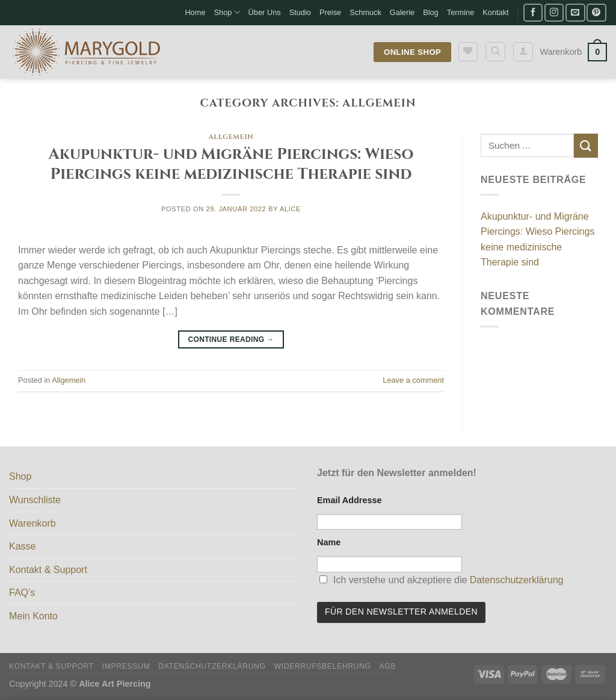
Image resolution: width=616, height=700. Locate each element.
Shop (227, 12)
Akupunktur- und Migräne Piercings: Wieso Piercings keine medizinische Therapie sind (231, 164)
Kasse (22, 546)
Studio (300, 12)
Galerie (402, 12)
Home (195, 12)
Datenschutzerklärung (517, 580)
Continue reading (231, 340)
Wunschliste (35, 500)
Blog (431, 12)
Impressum (126, 666)
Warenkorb (32, 523)
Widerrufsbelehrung (323, 666)
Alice (290, 209)
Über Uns (265, 12)
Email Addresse (349, 500)
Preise (330, 12)
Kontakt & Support (48, 570)
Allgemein (231, 137)
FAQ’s (22, 593)
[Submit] (586, 145)
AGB (388, 666)
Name (329, 542)
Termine (461, 12)
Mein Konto (33, 616)
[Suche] (495, 52)
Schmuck (365, 12)
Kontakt (495, 12)
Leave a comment (413, 380)
